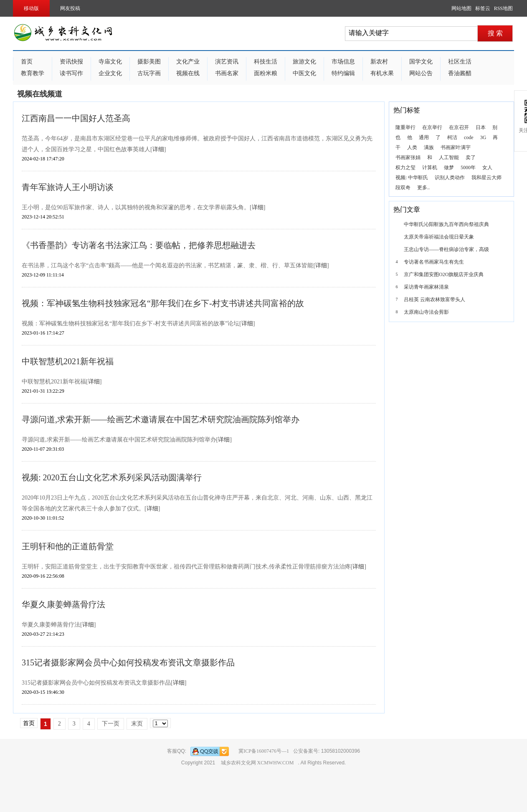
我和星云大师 (486, 178)
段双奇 (403, 188)
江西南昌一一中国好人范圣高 (76, 118)
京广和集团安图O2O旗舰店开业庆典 (444, 274)
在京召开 (459, 127)
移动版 (31, 8)
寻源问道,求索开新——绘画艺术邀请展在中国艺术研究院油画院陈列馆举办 (161, 419)
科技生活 (266, 62)
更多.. (423, 188)
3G (483, 137)
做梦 (449, 167)
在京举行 (432, 127)
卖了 (471, 157)
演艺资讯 (227, 62)
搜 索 (495, 33)
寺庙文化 (110, 62)
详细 (158, 149)
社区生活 (460, 62)
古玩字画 (149, 73)
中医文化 (304, 73)
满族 (429, 147)
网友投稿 (70, 8)
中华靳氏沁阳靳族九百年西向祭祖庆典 (446, 224)
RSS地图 (503, 8)
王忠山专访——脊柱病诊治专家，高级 (446, 249)
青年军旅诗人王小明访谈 (68, 187)
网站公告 (421, 73)
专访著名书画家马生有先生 (434, 262)
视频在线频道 (40, 94)
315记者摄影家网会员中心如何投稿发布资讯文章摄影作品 (128, 662)
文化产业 (188, 62)
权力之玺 (405, 167)
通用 (424, 137)
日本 (481, 127)
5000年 (468, 167)
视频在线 (188, 73)
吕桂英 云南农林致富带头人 (435, 299)
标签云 (483, 8)
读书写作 (71, 73)
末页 (137, 724)
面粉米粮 (266, 73)
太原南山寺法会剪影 (426, 312)
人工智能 (449, 157)
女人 (487, 167)
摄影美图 (149, 62)
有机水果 (382, 73)
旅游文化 (304, 62)
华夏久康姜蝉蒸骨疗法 (63, 604)
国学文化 (421, 62)
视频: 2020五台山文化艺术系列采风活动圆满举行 (112, 477)
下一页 (111, 724)
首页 (27, 62)
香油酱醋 (460, 73)
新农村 (379, 62)
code (469, 137)
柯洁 (452, 137)
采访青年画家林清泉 (426, 287)
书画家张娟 (408, 157)
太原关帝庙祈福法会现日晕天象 (439, 237)
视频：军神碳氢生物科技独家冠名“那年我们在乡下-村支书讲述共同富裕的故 (163, 303)
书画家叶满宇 (456, 147)
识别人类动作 (450, 178)
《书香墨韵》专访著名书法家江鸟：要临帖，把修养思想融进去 (139, 245)
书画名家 (227, 73)
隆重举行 (405, 127)
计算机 (430, 167)
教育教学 (33, 73)
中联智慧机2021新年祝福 (68, 361)
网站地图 (461, 8)
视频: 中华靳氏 (412, 178)
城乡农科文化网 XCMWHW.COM (257, 763)
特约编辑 (343, 73)
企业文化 (110, 73)
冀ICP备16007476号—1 (264, 751)
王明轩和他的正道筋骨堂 (68, 546)
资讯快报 (71, 62)
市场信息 (343, 62)
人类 (412, 147)
